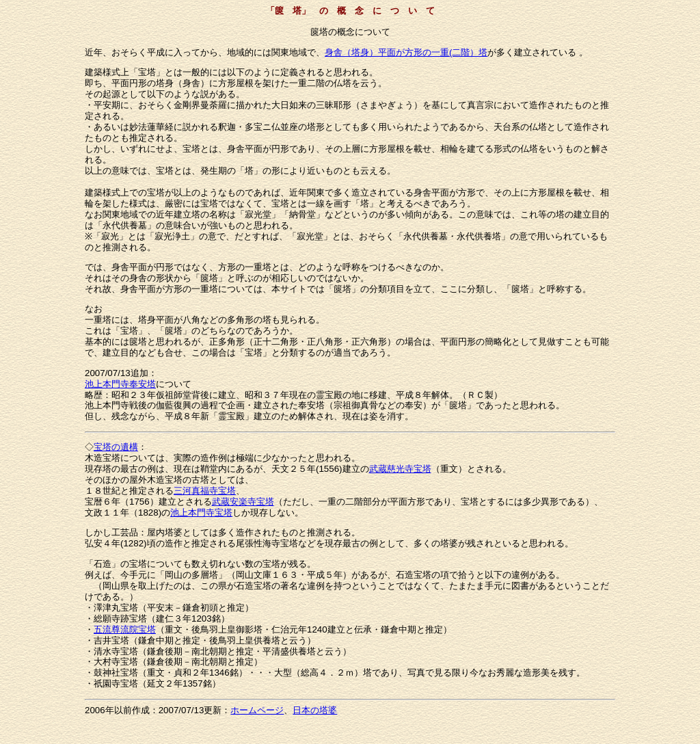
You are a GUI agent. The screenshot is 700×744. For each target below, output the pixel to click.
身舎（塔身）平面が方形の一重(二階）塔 (406, 52)
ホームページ (257, 710)
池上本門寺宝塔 (201, 513)
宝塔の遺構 (116, 447)
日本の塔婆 (315, 710)
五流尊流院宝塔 (125, 629)
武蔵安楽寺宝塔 (243, 502)
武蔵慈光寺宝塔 (400, 469)
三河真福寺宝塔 (205, 491)
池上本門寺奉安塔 (120, 384)
